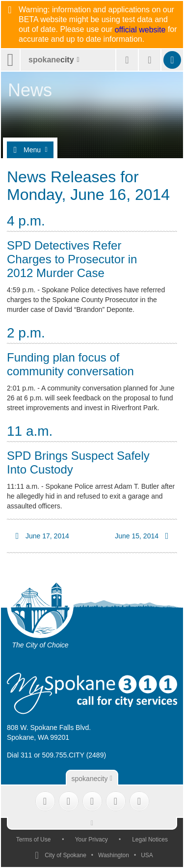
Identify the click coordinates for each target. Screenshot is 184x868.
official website (140, 30)
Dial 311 (19, 755)
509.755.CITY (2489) (74, 755)
